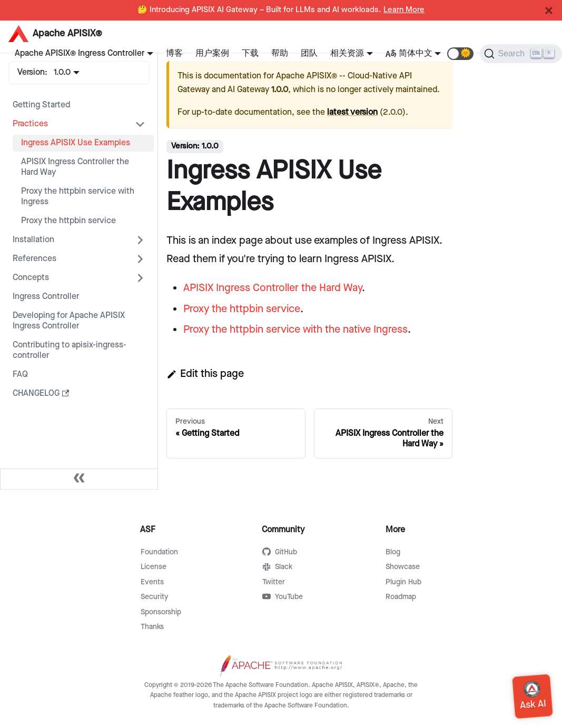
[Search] (521, 54)
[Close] (549, 11)
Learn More (404, 10)
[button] (460, 54)
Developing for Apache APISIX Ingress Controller (69, 321)
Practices (30, 124)
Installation (33, 240)
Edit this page (205, 374)
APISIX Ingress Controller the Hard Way (75, 167)
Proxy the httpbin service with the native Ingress (295, 330)
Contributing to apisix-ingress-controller (70, 350)
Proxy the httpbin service (68, 221)
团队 (309, 53)
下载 (250, 53)
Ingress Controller (46, 297)
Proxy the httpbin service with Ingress (78, 197)
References (34, 259)
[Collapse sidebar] (79, 479)
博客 (174, 53)
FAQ (20, 375)
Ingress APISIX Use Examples (76, 143)
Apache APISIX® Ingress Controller (80, 53)
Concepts (31, 278)
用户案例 (212, 53)
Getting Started (41, 105)
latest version (352, 112)
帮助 (280, 53)
